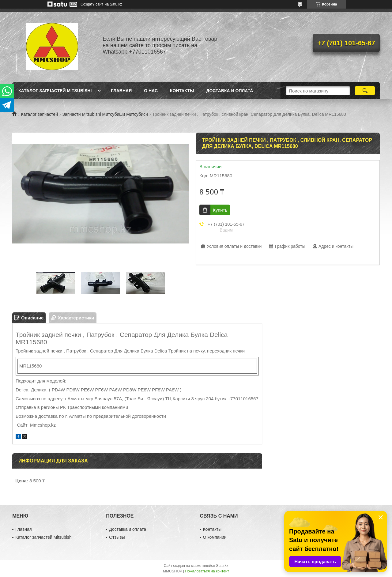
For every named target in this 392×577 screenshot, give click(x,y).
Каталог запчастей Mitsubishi (55, 91)
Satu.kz (222, 566)
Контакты (182, 91)
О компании (215, 537)
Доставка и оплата (230, 91)
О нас (151, 91)
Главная (121, 91)
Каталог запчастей (39, 114)
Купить (220, 210)
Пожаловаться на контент (207, 571)
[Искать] (365, 91)
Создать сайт (92, 4)
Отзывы (117, 537)
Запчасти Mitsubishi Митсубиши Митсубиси (105, 114)
